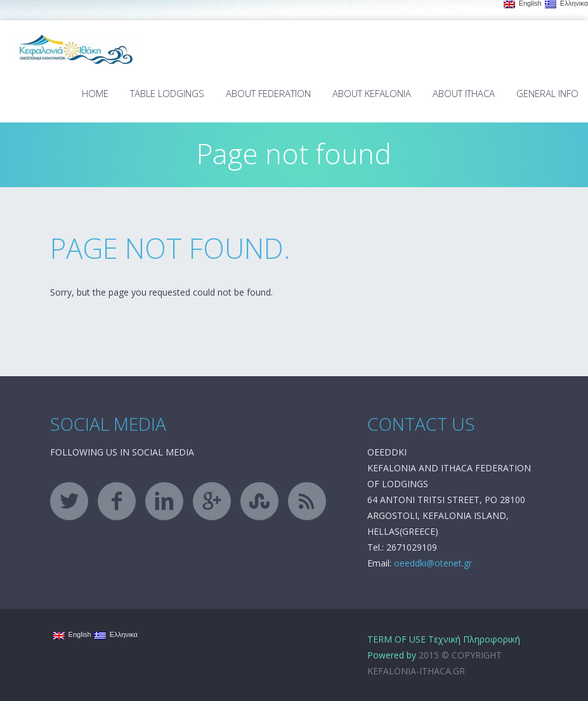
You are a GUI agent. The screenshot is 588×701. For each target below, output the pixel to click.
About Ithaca (464, 93)
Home (95, 93)
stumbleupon (259, 501)
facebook (117, 501)
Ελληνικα (566, 4)
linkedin (164, 501)
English (523, 4)
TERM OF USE (396, 639)
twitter (69, 501)
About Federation (268, 93)
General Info (547, 93)
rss (307, 501)
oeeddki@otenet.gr (433, 563)
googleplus (212, 501)
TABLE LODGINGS (167, 93)
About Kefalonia (372, 93)
